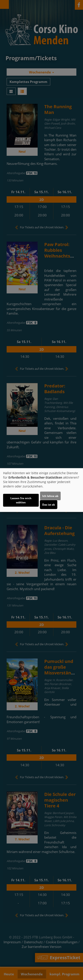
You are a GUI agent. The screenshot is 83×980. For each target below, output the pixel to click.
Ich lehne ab (50, 496)
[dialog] (41, 490)
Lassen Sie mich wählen (21, 500)
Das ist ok (49, 505)
